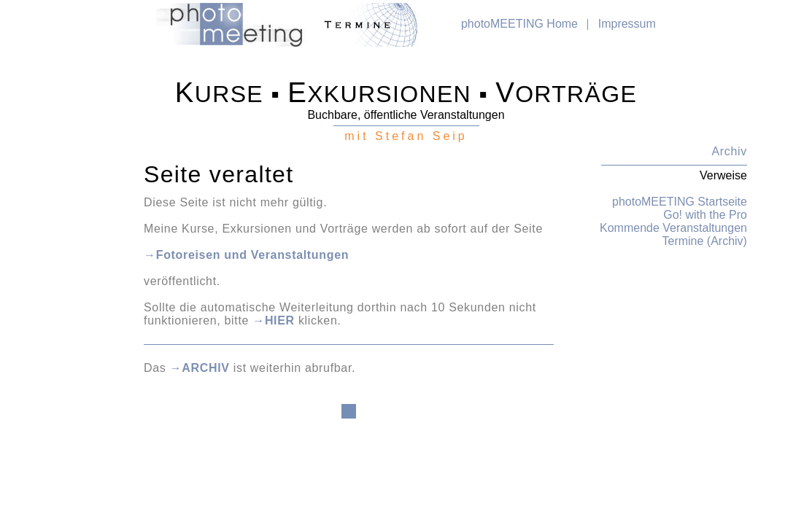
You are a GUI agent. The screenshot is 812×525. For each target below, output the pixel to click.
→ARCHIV (200, 368)
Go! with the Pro (705, 215)
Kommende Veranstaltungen (673, 228)
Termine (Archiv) (704, 241)
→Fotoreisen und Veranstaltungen (246, 255)
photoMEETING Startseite (680, 202)
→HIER (274, 320)
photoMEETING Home (519, 24)
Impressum (627, 24)
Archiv (730, 151)
